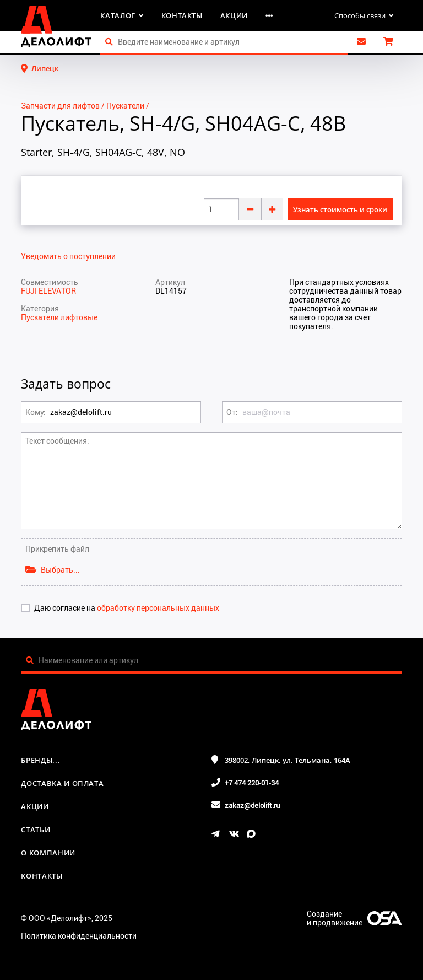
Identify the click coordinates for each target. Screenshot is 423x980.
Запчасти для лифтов (60, 106)
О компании (48, 853)
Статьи (36, 830)
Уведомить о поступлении (68, 256)
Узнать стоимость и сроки (340, 209)
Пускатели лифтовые (59, 317)
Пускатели (125, 106)
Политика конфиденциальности (79, 936)
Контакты (182, 15)
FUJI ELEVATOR (48, 291)
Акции (234, 15)
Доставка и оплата (62, 783)
